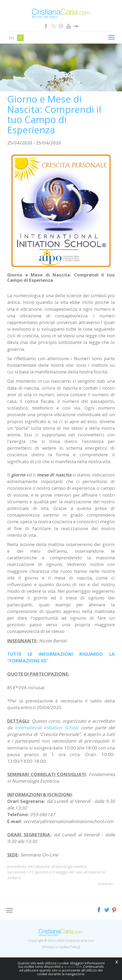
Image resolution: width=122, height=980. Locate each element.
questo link (73, 967)
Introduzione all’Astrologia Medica (57, 866)
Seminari (105, 884)
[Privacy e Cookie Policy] (61, 947)
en (11, 38)
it (20, 38)
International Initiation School (47, 728)
